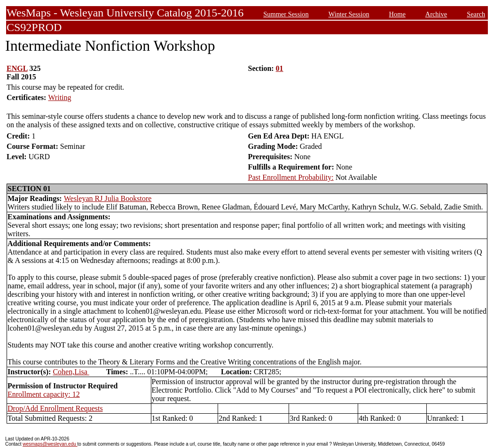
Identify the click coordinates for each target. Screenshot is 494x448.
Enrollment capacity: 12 (44, 394)
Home (397, 14)
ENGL (17, 68)
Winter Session (349, 14)
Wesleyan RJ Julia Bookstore (108, 198)
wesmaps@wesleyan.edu (50, 444)
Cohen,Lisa (71, 372)
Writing (59, 97)
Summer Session (286, 14)
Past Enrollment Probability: (291, 177)
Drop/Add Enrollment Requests (55, 408)
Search (476, 14)
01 (280, 68)
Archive (436, 14)
